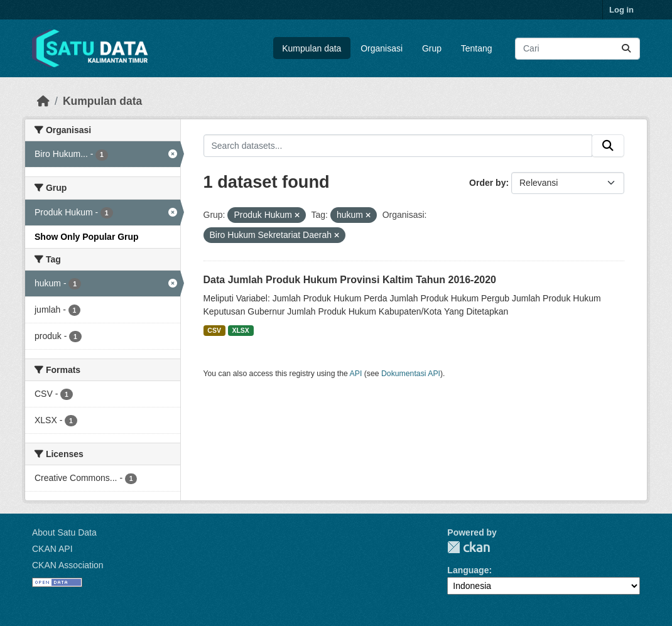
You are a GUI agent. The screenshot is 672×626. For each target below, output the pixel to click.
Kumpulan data (312, 48)
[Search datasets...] (577, 49)
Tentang (477, 48)
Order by (487, 183)
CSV (214, 330)
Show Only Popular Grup (87, 237)
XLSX (240, 330)
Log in (621, 10)
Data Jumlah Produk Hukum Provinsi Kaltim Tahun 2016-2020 (350, 280)
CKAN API (52, 549)
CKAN (469, 547)
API (356, 374)
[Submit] (626, 49)
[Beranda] (43, 101)
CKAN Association (68, 565)
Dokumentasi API (411, 374)
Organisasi (382, 48)
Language (468, 570)
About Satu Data (64, 532)
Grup (432, 48)
